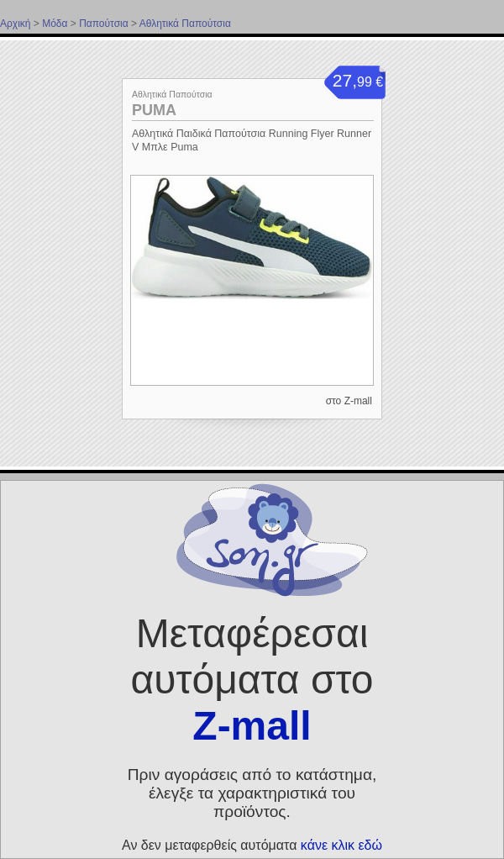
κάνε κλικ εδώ (341, 845)
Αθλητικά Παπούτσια (185, 24)
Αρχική (15, 24)
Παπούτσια (104, 24)
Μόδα (55, 24)
